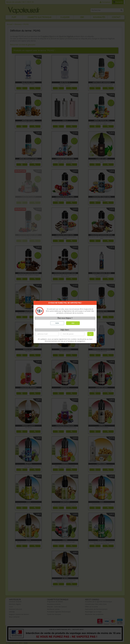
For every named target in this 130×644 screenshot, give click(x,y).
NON (57, 323)
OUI (73, 323)
